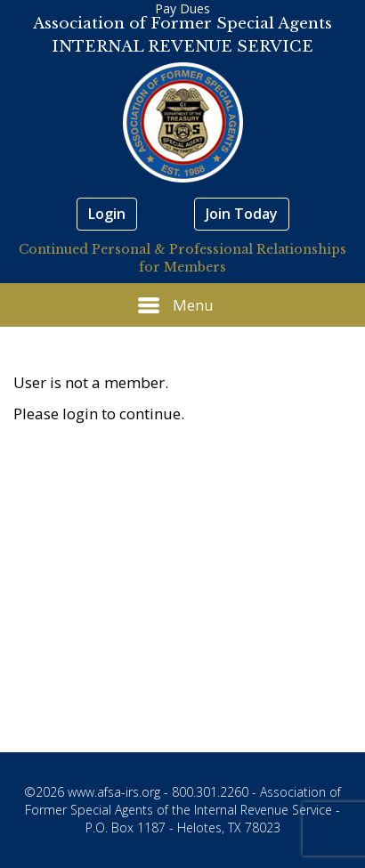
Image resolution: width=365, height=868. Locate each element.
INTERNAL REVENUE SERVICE (182, 47)
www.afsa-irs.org (114, 792)
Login (107, 214)
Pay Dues (182, 8)
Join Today (242, 214)
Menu (176, 305)
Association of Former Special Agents (182, 24)
